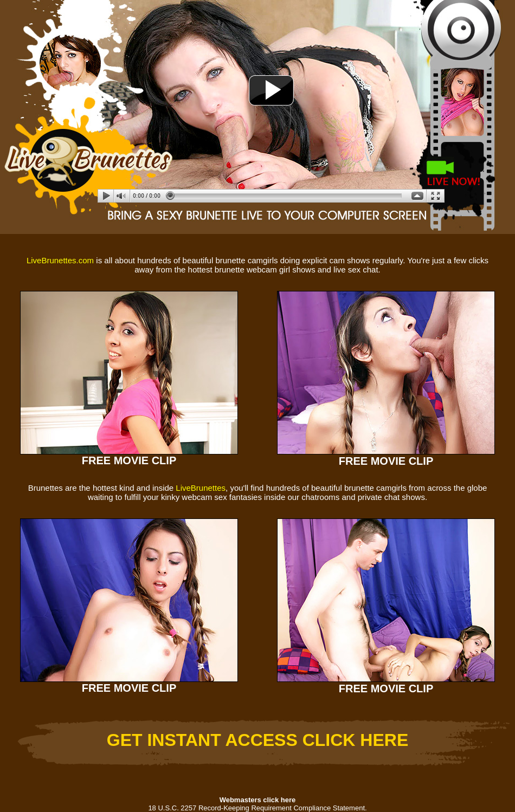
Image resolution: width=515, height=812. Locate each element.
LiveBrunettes (201, 488)
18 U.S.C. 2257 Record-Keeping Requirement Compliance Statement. (257, 808)
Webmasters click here (258, 800)
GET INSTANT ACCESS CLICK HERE (257, 740)
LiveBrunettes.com (60, 260)
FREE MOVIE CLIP (129, 460)
